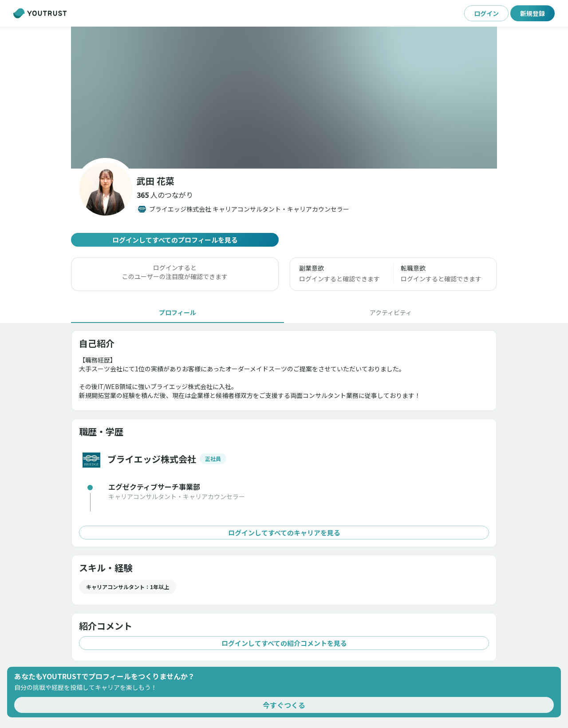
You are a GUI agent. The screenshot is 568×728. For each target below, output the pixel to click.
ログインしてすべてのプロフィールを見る (175, 240)
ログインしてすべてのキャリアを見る (284, 533)
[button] (165, 195)
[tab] (177, 312)
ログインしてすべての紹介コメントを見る (284, 643)
